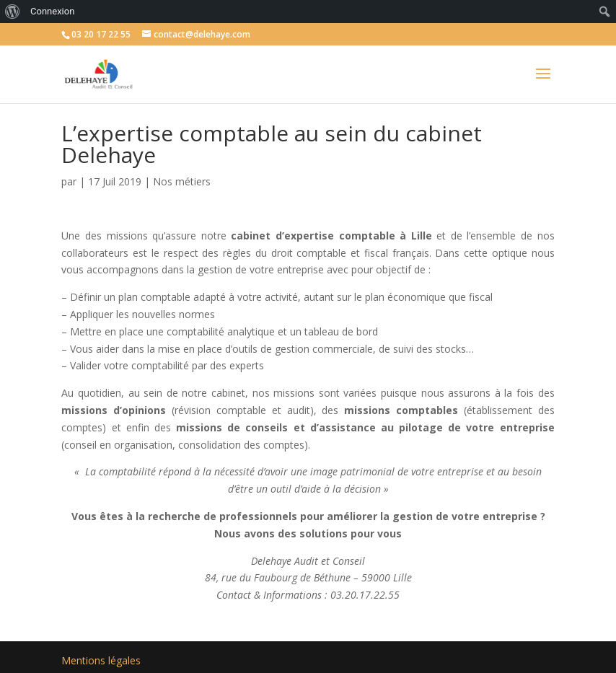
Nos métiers (182, 181)
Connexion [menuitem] (52, 11)
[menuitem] (13, 12)
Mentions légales (101, 660)
